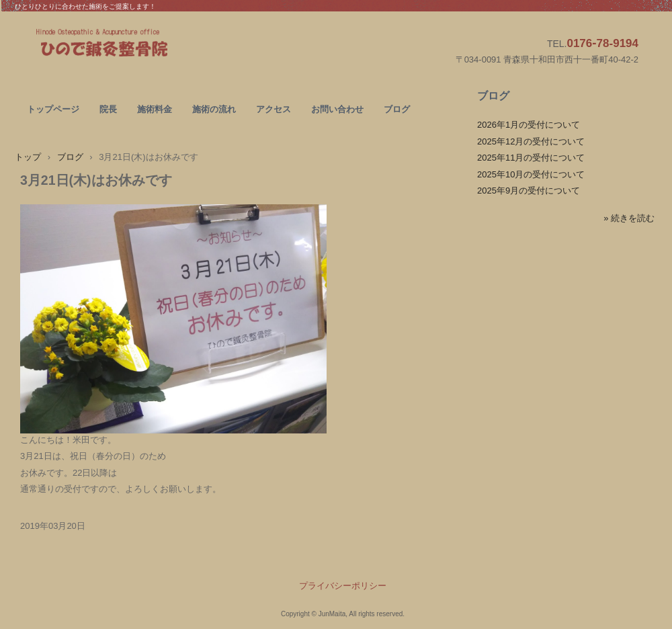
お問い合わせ (337, 109)
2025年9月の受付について (529, 191)
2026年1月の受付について (529, 125)
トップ (28, 157)
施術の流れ (214, 109)
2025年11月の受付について (531, 158)
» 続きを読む (629, 218)
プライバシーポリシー (343, 586)
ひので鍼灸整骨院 (134, 44)
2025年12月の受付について (531, 141)
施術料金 (155, 109)
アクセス (274, 109)
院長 (108, 109)
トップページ (53, 109)
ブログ (397, 109)
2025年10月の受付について (531, 174)
